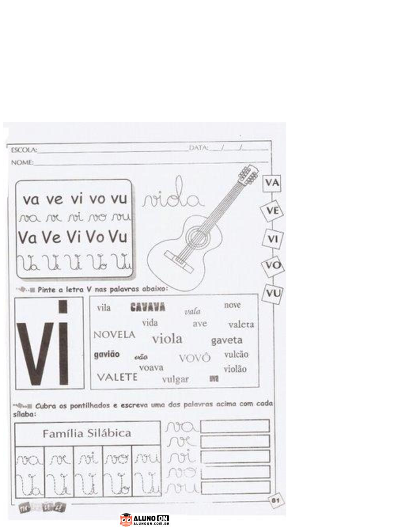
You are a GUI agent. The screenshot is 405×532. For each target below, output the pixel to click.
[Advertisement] (202, 66)
